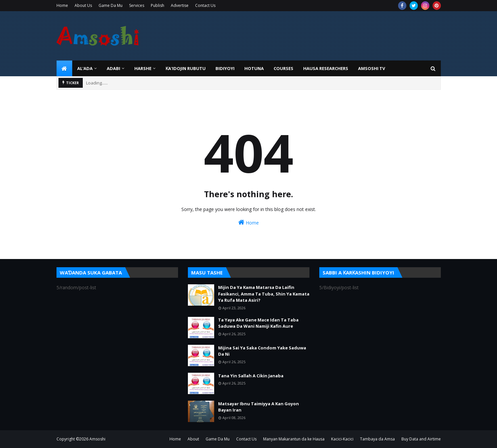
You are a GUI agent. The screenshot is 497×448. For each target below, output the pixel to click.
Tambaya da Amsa (377, 439)
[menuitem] (64, 68)
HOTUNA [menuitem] (254, 68)
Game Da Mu (111, 5)
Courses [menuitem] (283, 68)
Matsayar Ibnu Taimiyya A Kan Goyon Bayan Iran (259, 407)
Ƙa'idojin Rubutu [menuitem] (186, 68)
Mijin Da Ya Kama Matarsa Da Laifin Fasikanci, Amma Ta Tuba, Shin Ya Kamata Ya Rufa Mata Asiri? (264, 294)
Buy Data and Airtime (421, 439)
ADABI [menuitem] (113, 68)
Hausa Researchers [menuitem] (326, 68)
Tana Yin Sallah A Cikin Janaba (251, 376)
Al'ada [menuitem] (85, 68)
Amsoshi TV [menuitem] (372, 68)
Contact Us (205, 5)
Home (62, 5)
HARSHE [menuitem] (143, 68)
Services (137, 5)
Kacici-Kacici (342, 439)
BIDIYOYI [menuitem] (225, 68)
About (193, 439)
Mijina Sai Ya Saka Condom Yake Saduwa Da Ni (262, 351)
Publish (158, 5)
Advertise (180, 5)
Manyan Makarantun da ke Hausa (294, 439)
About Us (83, 5)
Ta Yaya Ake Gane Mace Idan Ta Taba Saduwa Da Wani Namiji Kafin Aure (258, 323)
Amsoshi (97, 439)
